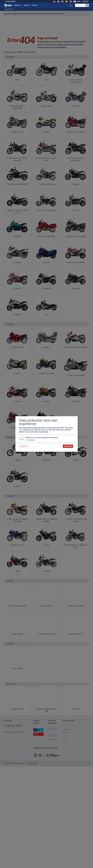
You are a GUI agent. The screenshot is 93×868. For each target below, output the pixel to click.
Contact (35, 5)
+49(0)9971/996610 (11, 1)
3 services (30, 440)
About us (27, 5)
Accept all (68, 446)
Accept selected (24, 446)
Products (18, 5)
